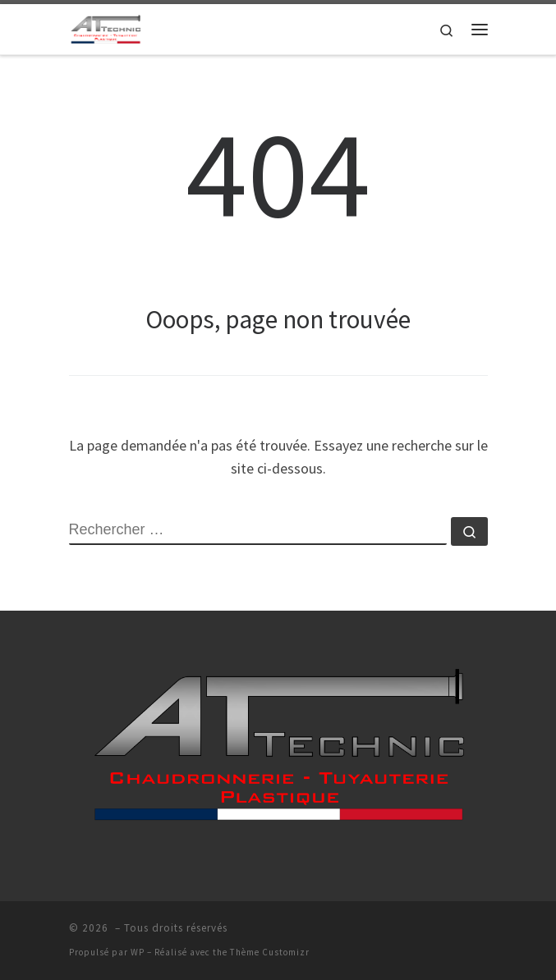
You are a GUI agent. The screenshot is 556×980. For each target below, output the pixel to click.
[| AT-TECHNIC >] (106, 27)
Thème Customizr (270, 952)
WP (138, 952)
